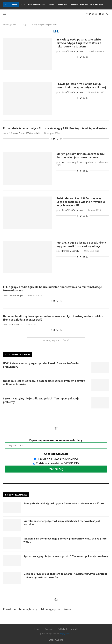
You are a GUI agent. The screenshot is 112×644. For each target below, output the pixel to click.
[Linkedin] (96, 14)
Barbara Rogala (16, 295)
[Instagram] (93, 14)
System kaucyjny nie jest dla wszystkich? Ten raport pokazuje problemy (41, 400)
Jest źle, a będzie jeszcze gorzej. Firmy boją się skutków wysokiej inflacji (81, 244)
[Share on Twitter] (81, 57)
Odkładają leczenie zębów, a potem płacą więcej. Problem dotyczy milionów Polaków (44, 383)
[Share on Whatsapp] (87, 57)
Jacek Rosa (14, 324)
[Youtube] (100, 14)
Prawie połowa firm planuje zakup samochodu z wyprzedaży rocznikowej (81, 86)
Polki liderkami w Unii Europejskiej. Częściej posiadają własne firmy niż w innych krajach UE (81, 202)
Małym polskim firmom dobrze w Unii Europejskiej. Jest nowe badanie (81, 156)
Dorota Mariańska (71, 251)
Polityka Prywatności (68, 629)
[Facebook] (87, 14)
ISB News (13, 133)
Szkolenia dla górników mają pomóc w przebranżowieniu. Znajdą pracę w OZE (65, 540)
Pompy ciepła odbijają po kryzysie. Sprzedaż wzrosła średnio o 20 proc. (65, 503)
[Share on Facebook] (78, 57)
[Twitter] (90, 14)
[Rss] (103, 14)
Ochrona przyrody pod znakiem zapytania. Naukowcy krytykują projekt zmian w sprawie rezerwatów (65, 575)
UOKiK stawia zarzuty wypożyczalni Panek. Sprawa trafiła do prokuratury (65, 4)
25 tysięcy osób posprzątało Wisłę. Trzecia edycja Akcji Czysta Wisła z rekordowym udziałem (79, 43)
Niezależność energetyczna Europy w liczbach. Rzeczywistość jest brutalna (62, 523)
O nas (37, 629)
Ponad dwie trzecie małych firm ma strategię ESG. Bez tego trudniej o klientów (55, 128)
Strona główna (9, 25)
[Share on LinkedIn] (84, 57)
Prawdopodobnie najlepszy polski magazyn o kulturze (40, 602)
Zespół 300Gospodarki (73, 51)
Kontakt (49, 629)
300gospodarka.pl (66, 634)
